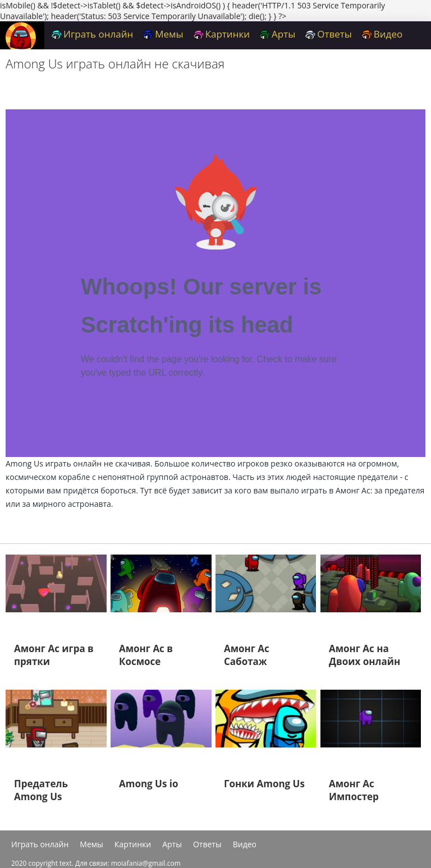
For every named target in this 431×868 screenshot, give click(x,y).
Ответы (328, 34)
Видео (382, 34)
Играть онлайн (92, 34)
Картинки (221, 34)
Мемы (163, 34)
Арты (277, 34)
